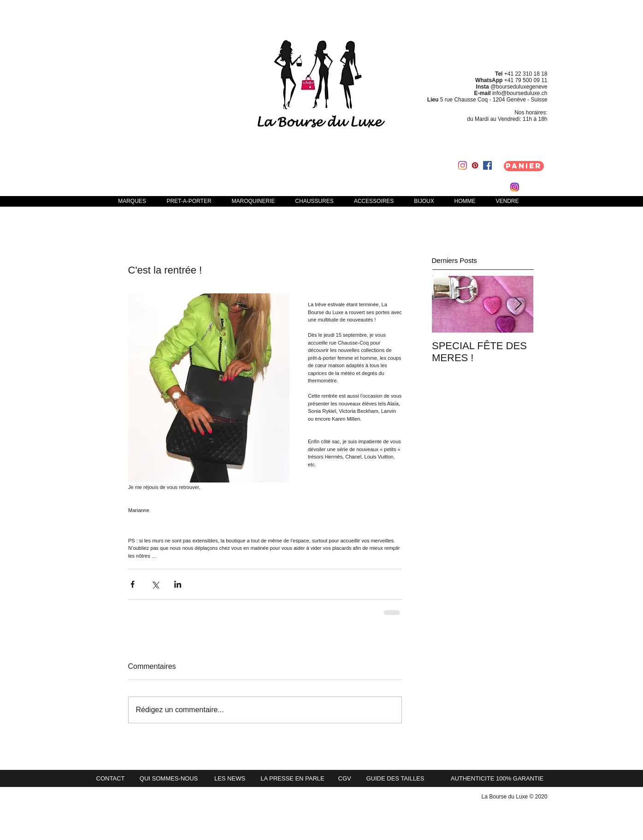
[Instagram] (463, 165)
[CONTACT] (113, 779)
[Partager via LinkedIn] (178, 584)
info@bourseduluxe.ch (520, 93)
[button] (189, 201)
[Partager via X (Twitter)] (155, 584)
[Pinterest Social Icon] (475, 165)
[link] (437, 187)
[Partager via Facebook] (133, 584)
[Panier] (524, 166)
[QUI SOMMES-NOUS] (169, 779)
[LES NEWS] (230, 779)
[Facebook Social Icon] (487, 165)
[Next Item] (519, 304)
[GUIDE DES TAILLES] (400, 779)
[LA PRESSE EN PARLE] (293, 779)
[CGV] (345, 779)
